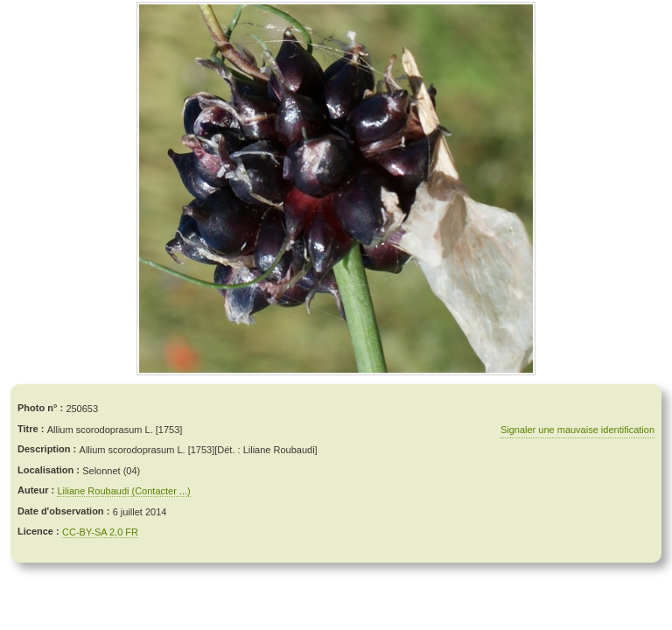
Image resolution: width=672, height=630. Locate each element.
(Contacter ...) (161, 491)
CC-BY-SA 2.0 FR (100, 532)
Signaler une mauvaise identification (577, 430)
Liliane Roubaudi (94, 491)
